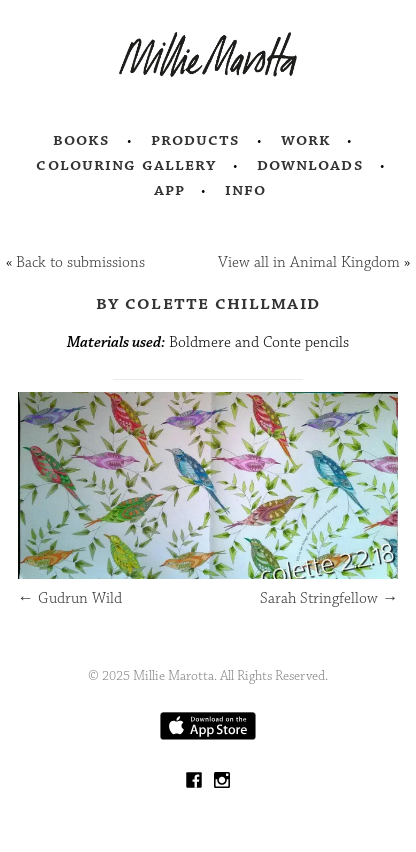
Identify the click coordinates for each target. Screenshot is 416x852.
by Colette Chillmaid (208, 303)
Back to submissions (80, 262)
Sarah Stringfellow (329, 598)
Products (196, 140)
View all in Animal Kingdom (309, 262)
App (169, 190)
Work (306, 140)
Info (246, 190)
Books (82, 140)
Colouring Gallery (126, 165)
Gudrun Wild (70, 598)
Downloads (310, 165)
